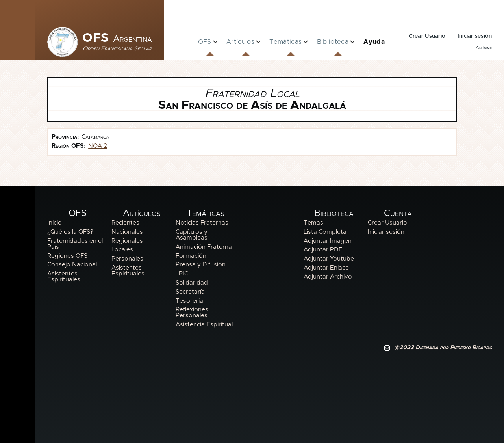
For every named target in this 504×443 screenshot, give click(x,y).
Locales (122, 250)
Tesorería (189, 301)
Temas (313, 223)
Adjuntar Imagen (328, 241)
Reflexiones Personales (192, 313)
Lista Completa (325, 232)
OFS (117, 38)
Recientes (125, 223)
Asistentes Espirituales (64, 277)
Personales (127, 259)
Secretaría (190, 292)
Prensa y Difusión (201, 265)
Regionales (127, 241)
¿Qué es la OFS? (70, 232)
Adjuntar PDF (323, 250)
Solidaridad (192, 283)
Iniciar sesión (475, 36)
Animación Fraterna (204, 247)
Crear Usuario (427, 36)
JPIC (182, 274)
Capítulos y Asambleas (192, 235)
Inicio (55, 223)
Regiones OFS (67, 256)
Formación (191, 256)
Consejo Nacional (72, 265)
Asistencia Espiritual (204, 325)
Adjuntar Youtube (329, 259)
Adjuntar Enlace (326, 268)
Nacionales (127, 232)
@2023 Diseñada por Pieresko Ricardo (443, 348)
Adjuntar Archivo (328, 277)
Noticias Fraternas (202, 223)
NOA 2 (98, 146)
